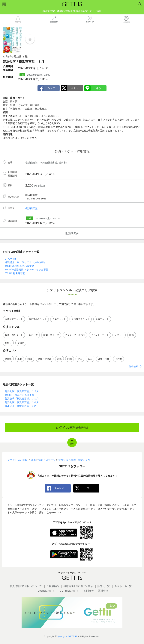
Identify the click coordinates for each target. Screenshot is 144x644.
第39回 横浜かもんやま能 (19, 395)
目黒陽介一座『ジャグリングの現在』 (25, 262)
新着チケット (102, 319)
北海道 (8, 359)
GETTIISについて (69, 591)
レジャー (119, 335)
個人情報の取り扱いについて (26, 586)
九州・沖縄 (104, 359)
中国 (80, 359)
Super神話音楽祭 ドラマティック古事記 (27, 270)
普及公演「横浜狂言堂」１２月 (22, 391)
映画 (132, 335)
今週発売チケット (14, 319)
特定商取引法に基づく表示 (78, 586)
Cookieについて (46, 591)
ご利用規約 (53, 586)
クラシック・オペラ (75, 335)
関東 (30, 359)
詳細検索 (133, 366)
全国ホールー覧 (123, 586)
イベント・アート (100, 335)
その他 (21, 343)
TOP (72, 444)
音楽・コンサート (14, 335)
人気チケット (59, 319)
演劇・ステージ (51, 335)
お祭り (8, 343)
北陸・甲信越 (45, 359)
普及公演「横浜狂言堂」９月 (21, 406)
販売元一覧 (104, 586)
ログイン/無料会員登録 (72, 428)
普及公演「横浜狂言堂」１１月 (22, 399)
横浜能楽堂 (31, 208)
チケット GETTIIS (67, 636)
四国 (90, 359)
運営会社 (103, 591)
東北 (20, 359)
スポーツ (33, 335)
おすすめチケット (38, 319)
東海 (59, 359)
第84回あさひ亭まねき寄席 (19, 266)
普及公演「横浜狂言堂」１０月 (22, 402)
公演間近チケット (81, 319)
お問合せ (89, 591)
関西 (70, 359)
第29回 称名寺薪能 (15, 273)
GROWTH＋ (11, 259)
